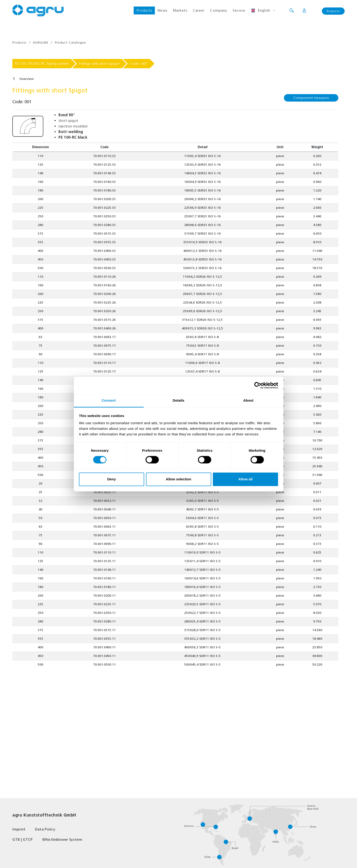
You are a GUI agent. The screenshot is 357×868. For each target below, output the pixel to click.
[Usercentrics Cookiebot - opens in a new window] (258, 385)
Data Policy (45, 829)
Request (333, 11)
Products (144, 10)
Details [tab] (179, 400)
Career (199, 10)
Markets (180, 10)
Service (239, 10)
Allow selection (178, 479)
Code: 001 (139, 63)
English (260, 10)
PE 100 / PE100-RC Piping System (42, 63)
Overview (27, 79)
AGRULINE (41, 43)
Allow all (246, 479)
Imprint (19, 829)
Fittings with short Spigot (99, 63)
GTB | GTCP (22, 839)
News (162, 10)
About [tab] (248, 400)
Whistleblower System (62, 839)
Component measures (311, 98)
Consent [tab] (109, 400)
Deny (112, 479)
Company (219, 10)
